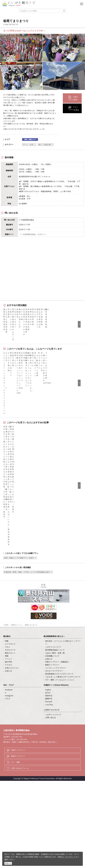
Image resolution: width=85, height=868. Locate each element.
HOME (6, 583)
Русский (49, 660)
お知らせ (8, 629)
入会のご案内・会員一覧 (55, 612)
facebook (9, 648)
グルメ (8, 605)
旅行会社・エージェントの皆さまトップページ (63, 601)
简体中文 (49, 654)
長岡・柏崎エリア (30, 139)
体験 (7, 614)
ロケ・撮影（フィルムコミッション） (60, 638)
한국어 (48, 651)
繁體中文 (49, 657)
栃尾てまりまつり (32, 583)
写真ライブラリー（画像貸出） (58, 620)
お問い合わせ (51, 676)
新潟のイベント (17, 583)
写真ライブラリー (18, 709)
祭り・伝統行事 (45, 145)
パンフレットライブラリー (56, 626)
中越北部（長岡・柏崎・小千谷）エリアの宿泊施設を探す (27, 531)
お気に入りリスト (12, 626)
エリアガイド (10, 603)
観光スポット (10, 612)
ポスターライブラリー (54, 629)
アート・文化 (28, 145)
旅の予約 (8, 620)
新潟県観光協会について (55, 609)
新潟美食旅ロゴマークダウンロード (59, 632)
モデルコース (10, 609)
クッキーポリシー (69, 857)
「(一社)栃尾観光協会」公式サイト (33, 234)
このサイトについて (53, 605)
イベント (8, 617)
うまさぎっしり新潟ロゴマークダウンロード (63, 635)
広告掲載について (52, 614)
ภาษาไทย (49, 663)
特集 (7, 600)
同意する (8, 863)
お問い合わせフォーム (20, 727)
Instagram (9, 654)
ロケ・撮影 (16, 721)
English (48, 648)
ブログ (8, 657)
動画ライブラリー (52, 623)
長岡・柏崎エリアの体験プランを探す (19, 516)
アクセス (8, 623)
